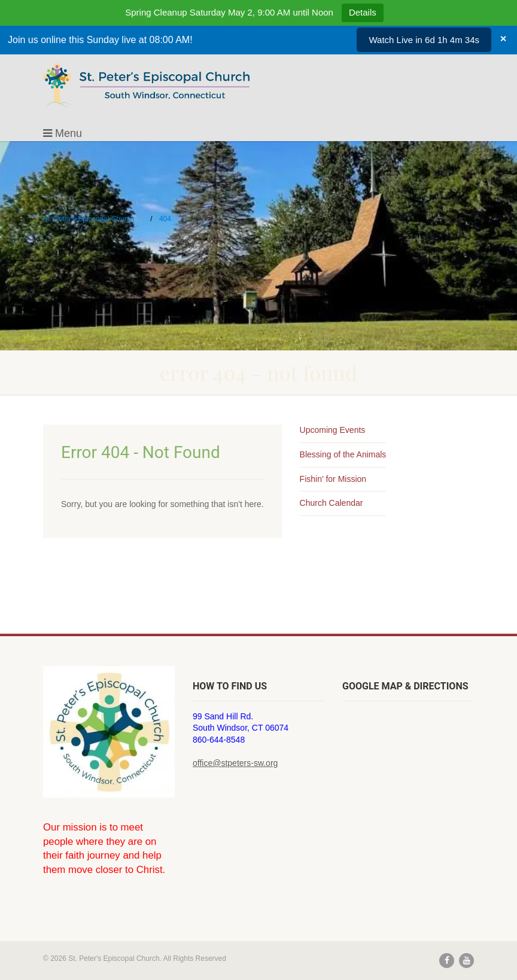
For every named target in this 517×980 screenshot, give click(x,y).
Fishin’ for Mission (333, 479)
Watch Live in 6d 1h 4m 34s (424, 40)
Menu (63, 133)
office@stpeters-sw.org (235, 763)
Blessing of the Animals (343, 454)
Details (363, 12)
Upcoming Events (333, 430)
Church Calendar (332, 503)
